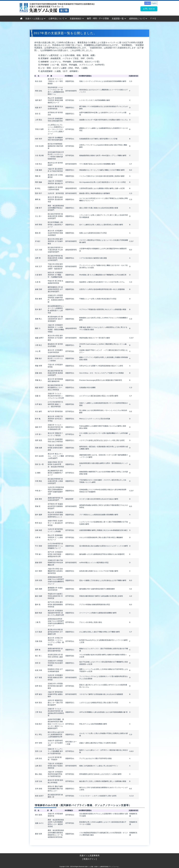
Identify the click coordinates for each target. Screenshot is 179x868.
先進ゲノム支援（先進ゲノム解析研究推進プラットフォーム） (102, 867)
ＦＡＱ (153, 18)
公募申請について (58, 19)
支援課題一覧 (119, 19)
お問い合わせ (149, 9)
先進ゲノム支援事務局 (89, 856)
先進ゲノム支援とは (35, 19)
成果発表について (138, 19)
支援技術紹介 (77, 19)
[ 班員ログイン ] (89, 859)
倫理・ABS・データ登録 (98, 18)
